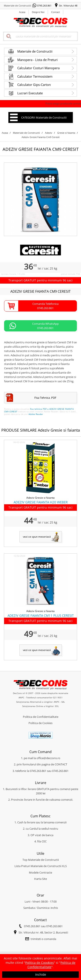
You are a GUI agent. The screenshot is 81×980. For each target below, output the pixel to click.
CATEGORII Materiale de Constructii (44, 117)
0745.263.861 (44, 6)
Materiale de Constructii (35, 51)
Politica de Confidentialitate (41, 717)
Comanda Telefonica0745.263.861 (45, 306)
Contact (56, 12)
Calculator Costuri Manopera (38, 68)
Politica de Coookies (40, 963)
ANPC (21, 697)
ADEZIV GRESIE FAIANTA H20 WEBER (41, 502)
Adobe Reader (36, 414)
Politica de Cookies (40, 723)
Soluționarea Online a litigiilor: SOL (40, 706)
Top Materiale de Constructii (41, 860)
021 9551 (58, 697)
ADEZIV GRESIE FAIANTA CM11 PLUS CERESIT (41, 615)
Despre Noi (38, 12)
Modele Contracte (40, 872)
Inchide (41, 974)
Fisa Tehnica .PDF (45, 398)
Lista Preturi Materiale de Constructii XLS (41, 866)
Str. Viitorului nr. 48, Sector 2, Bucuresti (43, 932)
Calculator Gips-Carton (34, 85)
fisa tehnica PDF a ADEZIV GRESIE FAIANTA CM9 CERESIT (39, 410)
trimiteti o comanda (43, 939)
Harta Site (40, 879)
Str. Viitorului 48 (68, 6)
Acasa (22, 12)
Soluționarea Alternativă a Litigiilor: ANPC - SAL (40, 702)
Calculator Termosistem (35, 76)
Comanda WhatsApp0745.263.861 (45, 326)
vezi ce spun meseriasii (37, 537)
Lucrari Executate (30, 93)
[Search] (41, 36)
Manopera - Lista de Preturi (37, 60)
